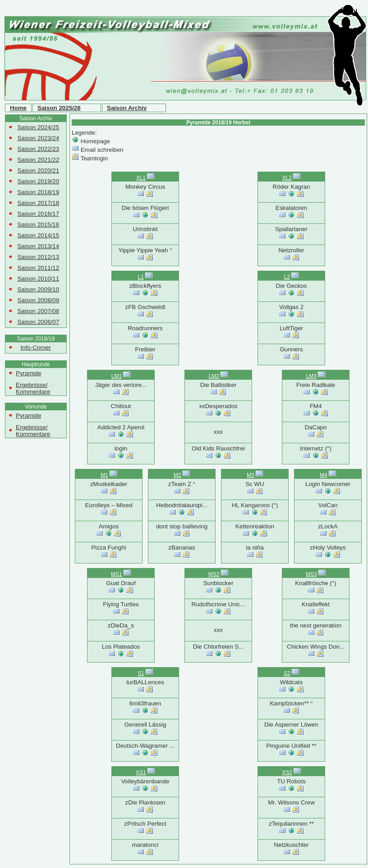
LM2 (214, 376)
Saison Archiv (127, 108)
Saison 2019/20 (38, 181)
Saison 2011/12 (38, 268)
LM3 (311, 376)
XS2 (287, 773)
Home (18, 108)
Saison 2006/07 (38, 322)
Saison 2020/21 (38, 170)
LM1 (117, 376)
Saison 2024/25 (38, 127)
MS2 (214, 574)
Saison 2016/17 (38, 214)
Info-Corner (36, 348)
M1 (104, 475)
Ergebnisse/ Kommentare (33, 388)
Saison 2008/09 (38, 300)
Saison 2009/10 (38, 289)
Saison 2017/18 (38, 203)
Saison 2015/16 (38, 225)
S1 (141, 673)
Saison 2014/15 (38, 235)
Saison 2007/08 (38, 311)
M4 (324, 475)
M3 (251, 475)
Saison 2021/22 (38, 160)
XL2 (287, 178)
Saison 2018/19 (38, 192)
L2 (287, 277)
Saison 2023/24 (38, 138)
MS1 (117, 574)
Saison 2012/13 (38, 257)
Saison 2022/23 (38, 149)
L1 (141, 277)
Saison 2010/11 (38, 279)
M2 (177, 475)
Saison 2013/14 (38, 246)
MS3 (311, 574)
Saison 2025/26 (59, 108)
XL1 (141, 178)
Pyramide (28, 373)
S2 (287, 673)
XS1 (141, 773)
